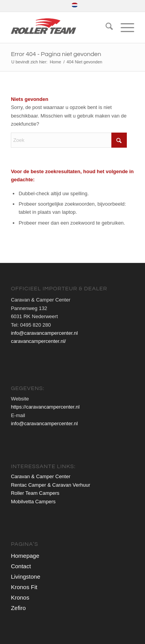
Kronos (20, 597)
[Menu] (124, 27)
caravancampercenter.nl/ (38, 341)
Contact (21, 566)
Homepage (25, 556)
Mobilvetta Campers (33, 502)
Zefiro (18, 608)
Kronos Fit (24, 587)
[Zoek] (105, 27)
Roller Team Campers (35, 493)
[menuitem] (75, 5)
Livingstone (26, 577)
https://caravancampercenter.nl (45, 407)
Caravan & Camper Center (41, 476)
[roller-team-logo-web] (60, 27)
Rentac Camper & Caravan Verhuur (50, 485)
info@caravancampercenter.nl (44, 333)
